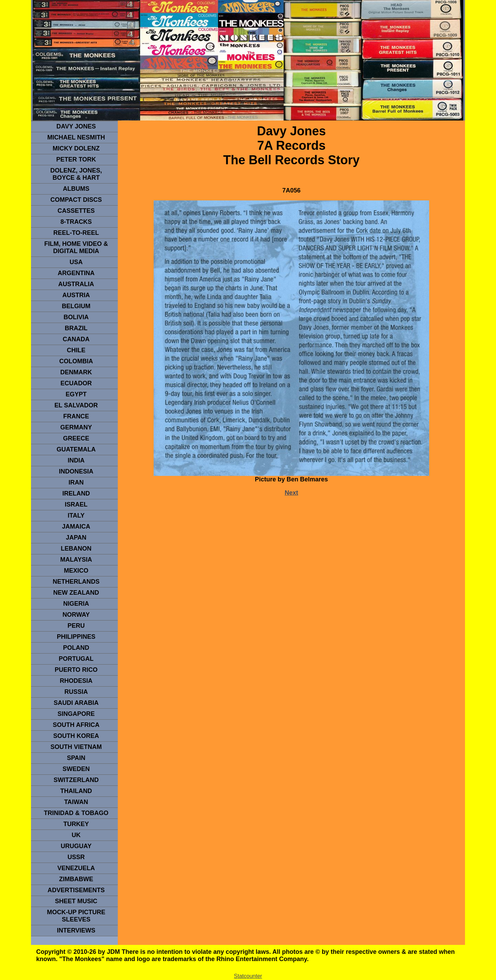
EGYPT (76, 394)
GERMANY (76, 427)
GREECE (76, 438)
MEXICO (76, 571)
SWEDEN (76, 769)
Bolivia (76, 317)
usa (76, 262)
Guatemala (76, 449)
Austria (76, 295)
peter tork (76, 159)
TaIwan (76, 802)
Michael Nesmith (76, 137)
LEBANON (76, 549)
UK (76, 835)
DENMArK (76, 372)
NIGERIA (76, 604)
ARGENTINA (76, 273)
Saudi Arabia (76, 703)
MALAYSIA (76, 560)
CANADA (76, 339)
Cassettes (76, 211)
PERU (76, 626)
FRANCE (76, 416)
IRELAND (76, 493)
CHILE (76, 350)
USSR (76, 857)
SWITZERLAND (76, 780)
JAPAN (76, 538)
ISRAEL (76, 504)
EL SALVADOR (76, 405)
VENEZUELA (76, 868)
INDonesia (76, 471)
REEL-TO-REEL (76, 233)
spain (76, 758)
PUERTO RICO (76, 670)
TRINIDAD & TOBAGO (76, 813)
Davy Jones (76, 126)
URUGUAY (76, 846)
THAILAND (76, 791)
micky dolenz (76, 148)
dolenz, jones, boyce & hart (76, 174)
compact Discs (76, 200)
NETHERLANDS (76, 582)
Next (291, 493)
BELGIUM (76, 306)
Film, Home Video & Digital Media (76, 247)
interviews (76, 930)
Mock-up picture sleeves (76, 916)
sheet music (76, 901)
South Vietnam (76, 747)
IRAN (76, 482)
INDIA (76, 460)
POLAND (76, 648)
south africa (76, 725)
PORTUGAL (76, 659)
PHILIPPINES (76, 637)
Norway (76, 615)
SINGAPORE (76, 714)
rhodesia (76, 681)
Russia (76, 692)
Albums (76, 189)
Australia (76, 284)
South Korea (76, 736)
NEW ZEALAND (76, 593)
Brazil (76, 328)
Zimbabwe (76, 879)
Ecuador (76, 383)
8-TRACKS (76, 222)
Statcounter (248, 976)
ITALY (76, 515)
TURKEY (76, 824)
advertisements (76, 890)
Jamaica (76, 527)
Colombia (76, 361)
